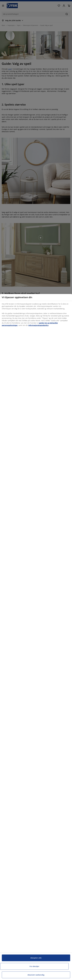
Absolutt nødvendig (36, 975)
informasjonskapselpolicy (38, 325)
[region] (36, 637)
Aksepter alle (36, 958)
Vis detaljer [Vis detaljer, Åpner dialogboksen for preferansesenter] (34, 966)
